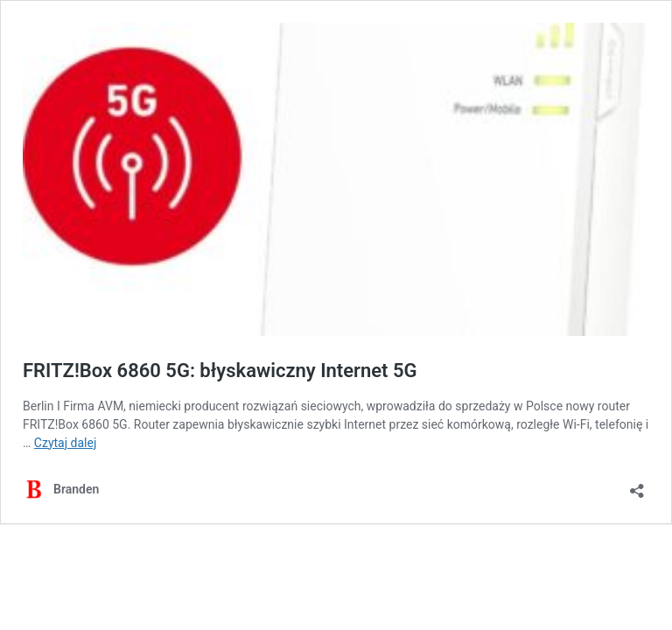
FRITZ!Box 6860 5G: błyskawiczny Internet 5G (220, 371)
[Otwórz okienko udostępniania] (637, 485)
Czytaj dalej (65, 443)
